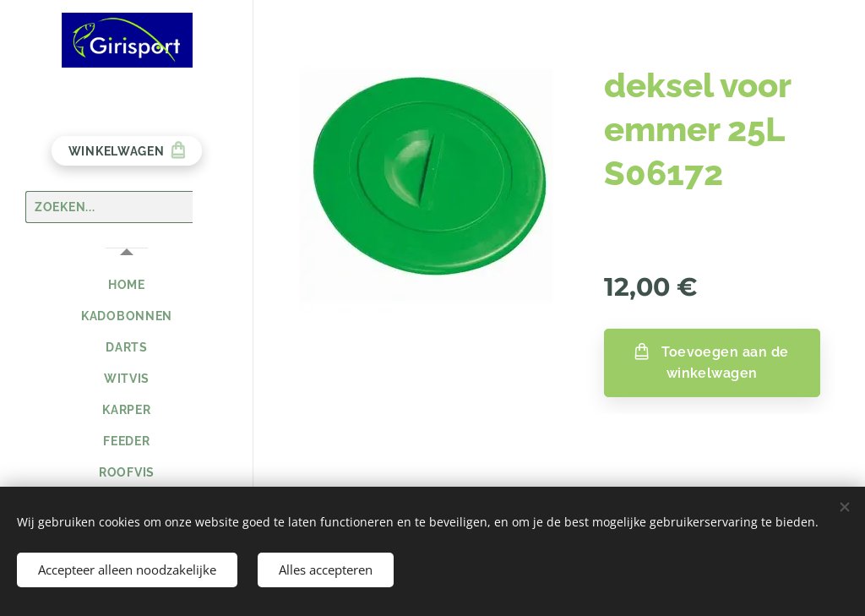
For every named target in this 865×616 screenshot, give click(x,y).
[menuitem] (127, 285)
